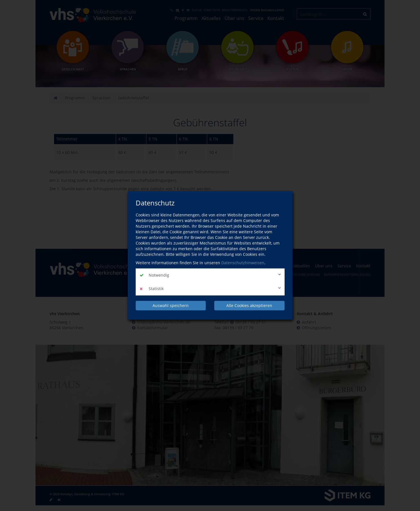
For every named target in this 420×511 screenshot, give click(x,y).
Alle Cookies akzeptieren (249, 305)
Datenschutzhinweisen (243, 263)
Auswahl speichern (171, 305)
